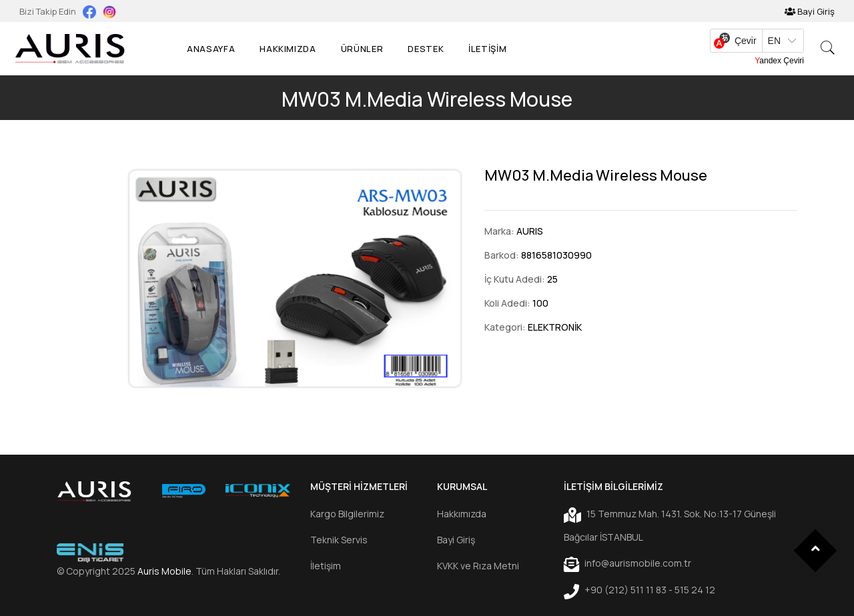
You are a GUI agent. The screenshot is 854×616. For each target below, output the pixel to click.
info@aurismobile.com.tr (627, 564)
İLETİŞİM (487, 49)
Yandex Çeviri (779, 61)
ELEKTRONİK (555, 327)
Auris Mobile (164, 571)
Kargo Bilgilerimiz (347, 514)
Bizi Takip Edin (49, 11)
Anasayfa (211, 49)
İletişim (326, 566)
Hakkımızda (288, 49)
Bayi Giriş (810, 11)
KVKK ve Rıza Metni (478, 566)
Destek (426, 49)
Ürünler (362, 49)
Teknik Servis (339, 540)
